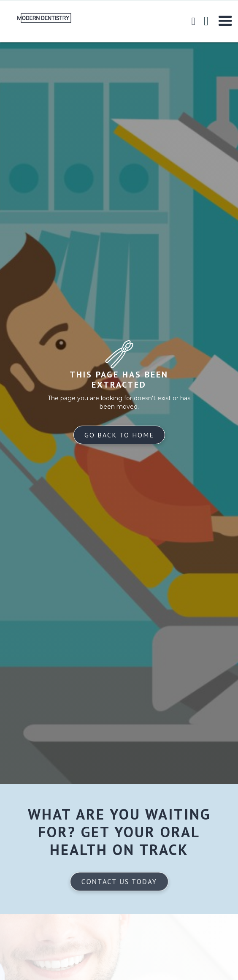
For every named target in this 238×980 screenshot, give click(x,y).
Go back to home (119, 435)
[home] (36, 18)
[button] (225, 21)
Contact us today (119, 881)
